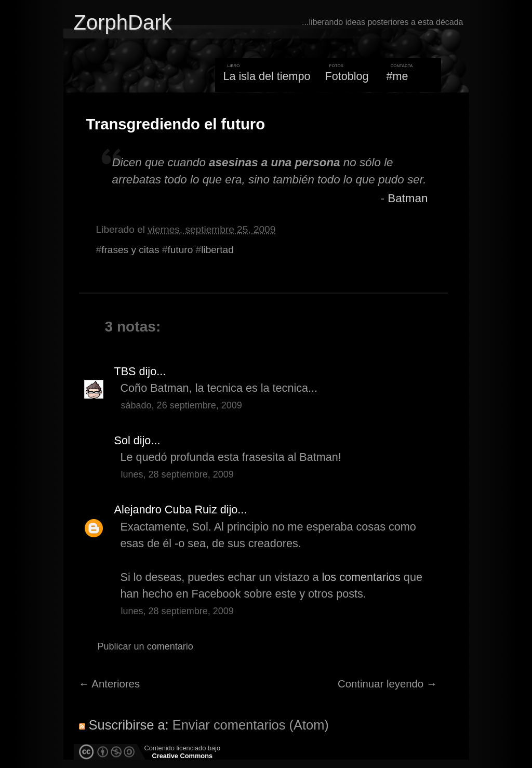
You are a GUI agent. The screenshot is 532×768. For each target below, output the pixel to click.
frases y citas (130, 250)
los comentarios (361, 577)
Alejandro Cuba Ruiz (166, 509)
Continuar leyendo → (387, 684)
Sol (122, 440)
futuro (180, 250)
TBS (125, 371)
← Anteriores (110, 684)
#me (397, 76)
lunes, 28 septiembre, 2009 (177, 474)
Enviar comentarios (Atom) (251, 725)
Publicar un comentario (145, 646)
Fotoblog (347, 76)
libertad (217, 250)
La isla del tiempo (267, 76)
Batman (408, 198)
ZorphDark (123, 22)
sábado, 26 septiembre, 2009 (182, 405)
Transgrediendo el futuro (176, 124)
